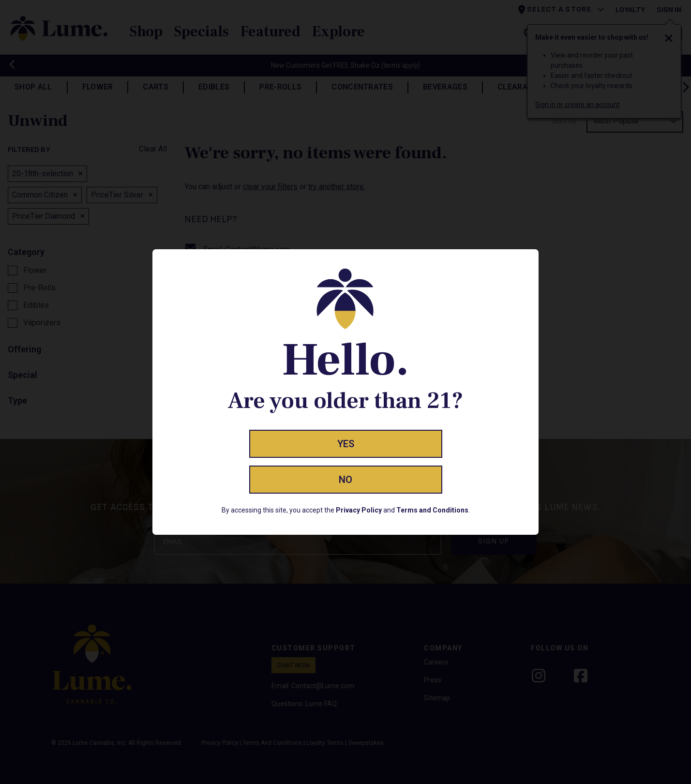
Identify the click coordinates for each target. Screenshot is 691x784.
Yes (346, 444)
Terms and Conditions (432, 510)
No (345, 480)
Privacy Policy (359, 510)
